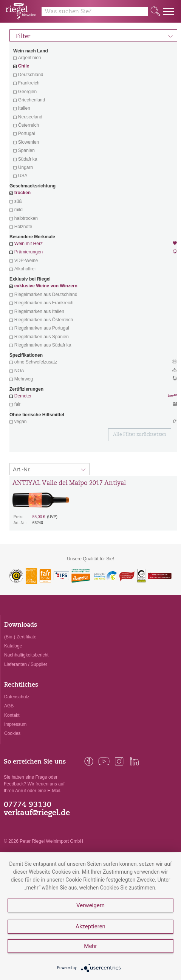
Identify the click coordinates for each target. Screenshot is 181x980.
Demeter (23, 396)
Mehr (90, 946)
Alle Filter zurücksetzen (140, 435)
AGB (9, 706)
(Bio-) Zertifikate (20, 637)
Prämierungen (29, 252)
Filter (94, 35)
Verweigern (90, 905)
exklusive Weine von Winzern (46, 286)
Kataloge (13, 646)
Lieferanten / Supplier (26, 664)
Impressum (15, 724)
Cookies (12, 733)
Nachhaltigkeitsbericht (26, 655)
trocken (22, 193)
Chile (24, 66)
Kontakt (12, 715)
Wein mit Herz (93, 244)
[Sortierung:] (50, 469)
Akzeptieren (90, 926)
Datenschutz (17, 697)
